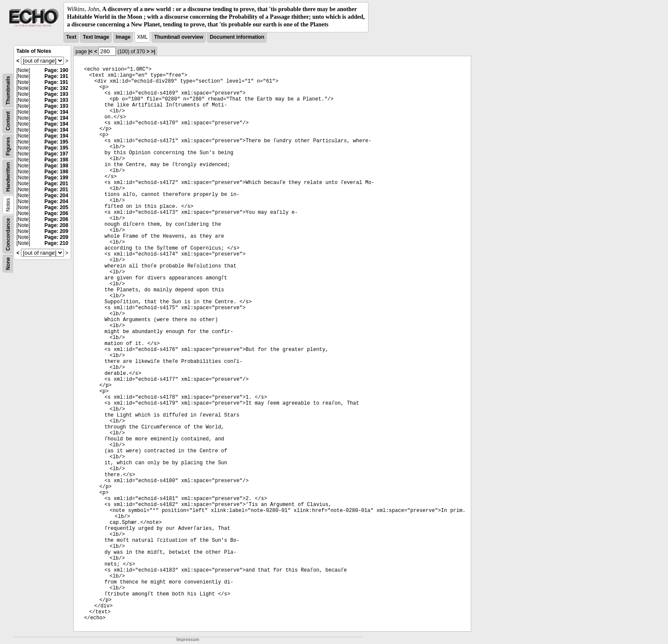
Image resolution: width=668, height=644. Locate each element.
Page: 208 (56, 225)
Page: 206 (56, 213)
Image (123, 37)
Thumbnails (8, 90)
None (8, 264)
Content (8, 121)
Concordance (8, 234)
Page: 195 (56, 142)
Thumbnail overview (179, 37)
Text (71, 37)
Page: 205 (56, 207)
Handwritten (8, 177)
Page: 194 (56, 112)
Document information (237, 37)
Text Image (96, 37)
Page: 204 (56, 195)
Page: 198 (56, 160)
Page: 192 (56, 88)
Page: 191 (56, 76)
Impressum (188, 640)
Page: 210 (56, 243)
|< (90, 52)
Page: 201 (56, 184)
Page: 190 (56, 70)
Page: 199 (56, 178)
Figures (8, 146)
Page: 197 (56, 154)
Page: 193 (56, 94)
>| (153, 52)
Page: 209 (56, 231)
